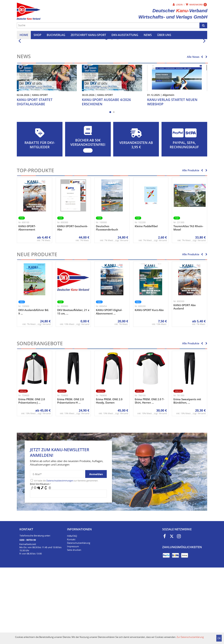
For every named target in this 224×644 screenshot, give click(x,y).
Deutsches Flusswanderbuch (107, 301)
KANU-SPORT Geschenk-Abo (73, 301)
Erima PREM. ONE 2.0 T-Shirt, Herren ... (150, 474)
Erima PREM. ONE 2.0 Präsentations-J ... (32, 474)
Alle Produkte (191, 244)
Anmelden (96, 547)
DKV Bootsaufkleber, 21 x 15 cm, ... (73, 385)
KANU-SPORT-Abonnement (27, 301)
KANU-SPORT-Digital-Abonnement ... (109, 385)
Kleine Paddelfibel (146, 299)
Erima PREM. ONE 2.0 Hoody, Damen (109, 474)
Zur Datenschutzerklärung (190, 637)
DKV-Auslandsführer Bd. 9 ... (34, 385)
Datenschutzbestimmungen (60, 554)
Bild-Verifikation (40, 557)
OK (219, 638)
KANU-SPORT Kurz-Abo (149, 383)
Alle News (193, 130)
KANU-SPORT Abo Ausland (185, 380)
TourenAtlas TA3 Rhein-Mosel (188, 301)
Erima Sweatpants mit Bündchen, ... (187, 474)
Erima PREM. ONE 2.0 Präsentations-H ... (71, 474)
